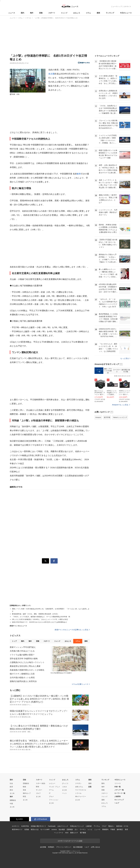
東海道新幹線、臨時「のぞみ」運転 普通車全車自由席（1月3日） (35, 614)
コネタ (64, 787)
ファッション (54, 800)
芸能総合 (26, 783)
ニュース (12, 13)
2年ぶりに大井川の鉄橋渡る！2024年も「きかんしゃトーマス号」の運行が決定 (40, 619)
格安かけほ (35, 829)
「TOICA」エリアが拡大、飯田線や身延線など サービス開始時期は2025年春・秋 (41, 617)
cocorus (54, 829)
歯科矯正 (120, 829)
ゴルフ (38, 793)
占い (76, 829)
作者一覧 (117, 787)
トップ (14, 641)
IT (50, 793)
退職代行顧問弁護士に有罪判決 (23, 681)
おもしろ (77, 13)
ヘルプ (117, 803)
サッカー (39, 790)
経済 (11, 787)
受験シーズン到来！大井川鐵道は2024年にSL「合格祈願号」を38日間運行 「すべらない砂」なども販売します (51, 610)
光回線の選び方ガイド (38, 826)
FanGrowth (52, 826)
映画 (24, 787)
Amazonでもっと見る (120, 405)
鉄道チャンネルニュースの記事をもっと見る (72, 630)
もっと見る (125, 358)
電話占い (111, 826)
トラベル (78, 793)
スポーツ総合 (41, 783)
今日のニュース (126, 13)
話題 (90, 787)
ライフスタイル (81, 790)
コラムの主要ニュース (81, 684)
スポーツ (52, 13)
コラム (88, 13)
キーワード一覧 (120, 793)
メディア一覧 (119, 790)
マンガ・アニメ (54, 787)
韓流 (24, 796)
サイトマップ (119, 800)
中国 (11, 804)
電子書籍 (83, 833)
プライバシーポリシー (64, 847)
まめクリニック (63, 826)
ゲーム (51, 790)
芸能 (41, 13)
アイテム (97, 826)
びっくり (65, 783)
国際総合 (13, 800)
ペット (64, 793)
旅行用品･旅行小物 (126, 371)
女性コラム (79, 787)
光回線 (27, 829)
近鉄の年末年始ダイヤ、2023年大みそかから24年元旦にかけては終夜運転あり (40, 622)
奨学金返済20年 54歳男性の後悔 (24, 659)
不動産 (113, 829)
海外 (32, 13)
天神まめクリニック (77, 826)
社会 (11, 783)
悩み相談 (62, 829)
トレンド (64, 13)
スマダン (78, 783)
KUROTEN (25, 826)
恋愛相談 (70, 829)
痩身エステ (74, 833)
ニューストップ (116, 6)
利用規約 (51, 847)
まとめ (12, 793)
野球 (37, 787)
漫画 (98, 13)
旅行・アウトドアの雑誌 (108, 371)
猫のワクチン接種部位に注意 (22, 674)
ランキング (110, 13)
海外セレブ (27, 793)
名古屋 (51, 74)
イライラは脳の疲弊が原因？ (22, 655)
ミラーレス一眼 (99, 371)
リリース (118, 783)
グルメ (51, 796)
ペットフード (59, 833)
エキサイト (127, 6)
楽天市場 (107, 417)
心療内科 (89, 826)
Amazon (98, 417)
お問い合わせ (95, 847)
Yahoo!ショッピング (120, 417)
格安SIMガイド (17, 829)
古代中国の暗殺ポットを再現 (22, 678)
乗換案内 (105, 829)
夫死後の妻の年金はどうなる (22, 651)
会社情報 (43, 847)
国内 (22, 13)
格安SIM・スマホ (122, 826)
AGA (67, 833)
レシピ (90, 829)
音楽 (24, 790)
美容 (126, 829)
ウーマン (83, 829)
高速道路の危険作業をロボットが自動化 (27, 670)
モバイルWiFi (45, 829)
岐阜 (79, 174)
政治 (11, 790)
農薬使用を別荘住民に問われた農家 (25, 666)
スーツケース (117, 371)
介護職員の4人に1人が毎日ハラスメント (27, 662)
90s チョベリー (81, 796)
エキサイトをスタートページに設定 (70, 841)
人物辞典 (117, 796)
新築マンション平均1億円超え (23, 647)
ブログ (104, 826)
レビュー (52, 783)
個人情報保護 (78, 847)
